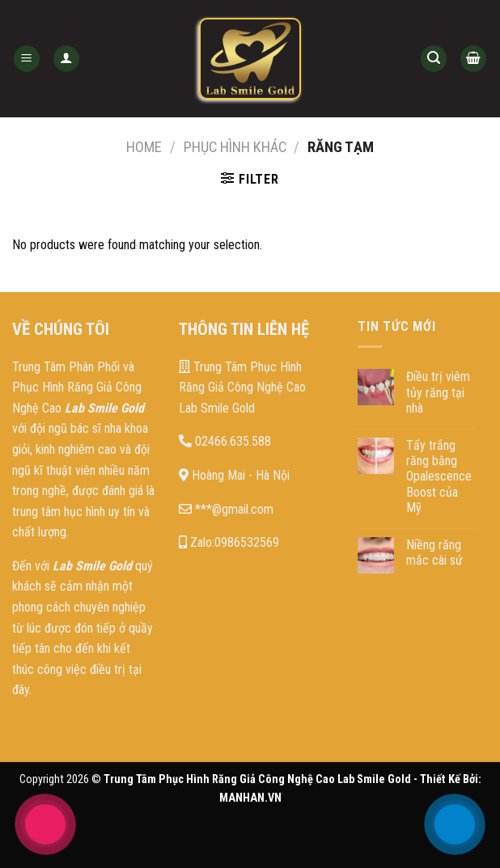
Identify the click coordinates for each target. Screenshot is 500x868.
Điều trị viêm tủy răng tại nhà (438, 392)
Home (144, 147)
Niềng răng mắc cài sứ (434, 553)
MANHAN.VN (250, 798)
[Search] (434, 59)
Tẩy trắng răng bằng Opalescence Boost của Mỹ (439, 476)
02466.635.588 (225, 441)
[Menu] (27, 59)
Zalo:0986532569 (229, 542)
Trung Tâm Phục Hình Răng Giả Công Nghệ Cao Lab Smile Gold (242, 387)
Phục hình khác (235, 147)
